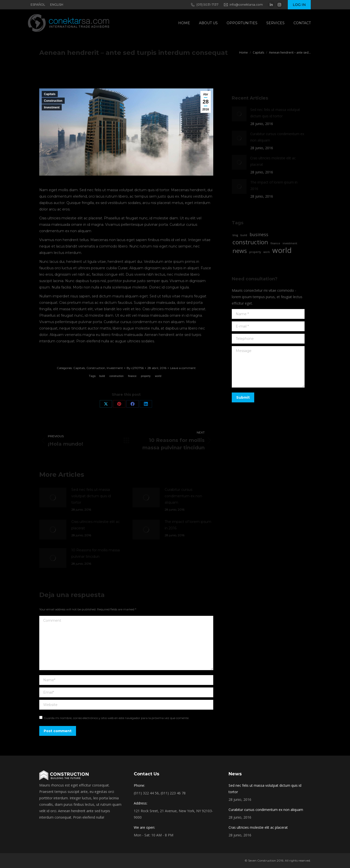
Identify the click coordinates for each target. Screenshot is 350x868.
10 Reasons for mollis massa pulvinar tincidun (96, 553)
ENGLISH (57, 5)
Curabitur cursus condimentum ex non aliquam (183, 496)
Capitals (50, 94)
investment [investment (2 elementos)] (290, 243)
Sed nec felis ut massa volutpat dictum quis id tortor (91, 496)
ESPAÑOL (38, 5)
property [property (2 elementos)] (255, 252)
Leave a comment (183, 368)
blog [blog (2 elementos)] (235, 235)
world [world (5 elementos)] (282, 250)
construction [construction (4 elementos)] (250, 242)
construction (117, 376)
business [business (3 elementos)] (259, 234)
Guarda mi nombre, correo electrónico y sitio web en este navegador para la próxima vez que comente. (117, 718)
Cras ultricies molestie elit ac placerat (96, 525)
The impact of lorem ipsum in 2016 (188, 525)
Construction (53, 101)
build (102, 376)
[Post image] (53, 497)
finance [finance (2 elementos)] (275, 243)
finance (132, 376)
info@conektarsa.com (243, 5)
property (146, 376)
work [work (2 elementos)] (267, 252)
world (158, 376)
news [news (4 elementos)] (240, 251)
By (135, 368)
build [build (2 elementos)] (244, 235)
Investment (52, 107)
